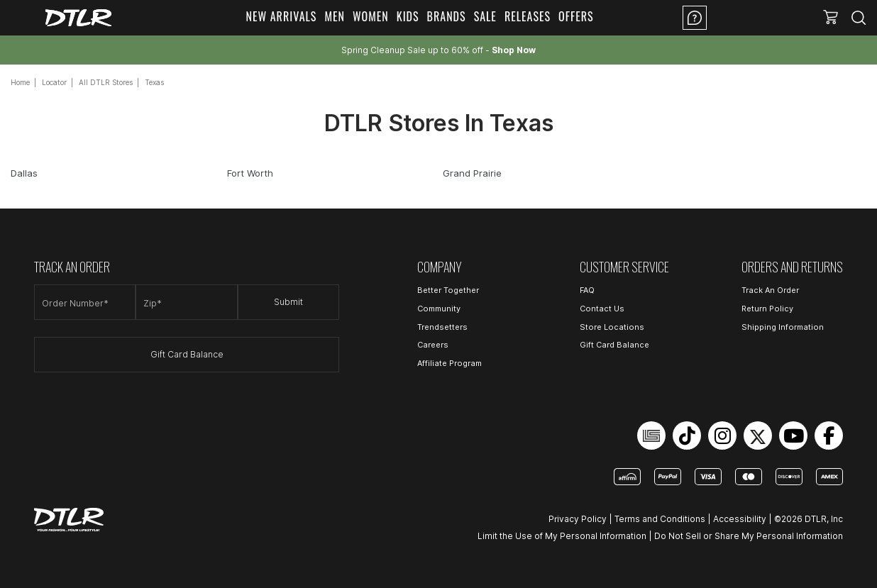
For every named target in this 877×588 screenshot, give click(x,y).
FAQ (587, 290)
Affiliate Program (449, 363)
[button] (831, 18)
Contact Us (602, 309)
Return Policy (767, 309)
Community (439, 309)
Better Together (448, 290)
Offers (576, 16)
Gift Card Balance (187, 354)
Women (371, 16)
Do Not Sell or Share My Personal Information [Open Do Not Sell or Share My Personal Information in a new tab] (749, 536)
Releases (528, 16)
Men (335, 16)
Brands (447, 16)
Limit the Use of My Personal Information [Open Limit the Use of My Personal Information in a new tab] (562, 536)
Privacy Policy (578, 519)
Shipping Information (783, 327)
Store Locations (612, 327)
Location (751, 18)
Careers (433, 345)
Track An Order (770, 290)
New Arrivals (281, 16)
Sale (485, 16)
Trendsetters (442, 327)
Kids (408, 16)
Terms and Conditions (660, 519)
